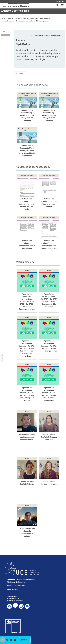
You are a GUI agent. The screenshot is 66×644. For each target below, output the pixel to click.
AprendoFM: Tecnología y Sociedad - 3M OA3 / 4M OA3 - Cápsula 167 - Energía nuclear (49, 346)
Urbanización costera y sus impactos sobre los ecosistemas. (27, 437)
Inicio (4, 19)
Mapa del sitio (12, 596)
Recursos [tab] (19, 74)
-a (2, 360)
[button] (56, 4)
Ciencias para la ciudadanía (25, 21)
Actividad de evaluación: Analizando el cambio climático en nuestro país (27, 204)
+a (2, 356)
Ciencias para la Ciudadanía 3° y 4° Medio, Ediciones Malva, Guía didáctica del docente (27, 151)
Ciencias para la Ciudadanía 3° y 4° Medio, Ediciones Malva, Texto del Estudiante (27, 115)
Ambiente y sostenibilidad (15, 11)
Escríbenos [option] (25, 640)
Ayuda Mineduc (12, 589)
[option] (7, 640)
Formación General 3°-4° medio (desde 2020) (23, 19)
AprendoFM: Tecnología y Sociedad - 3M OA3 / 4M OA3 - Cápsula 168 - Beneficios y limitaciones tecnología (27, 348)
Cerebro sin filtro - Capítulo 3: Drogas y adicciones (49, 437)
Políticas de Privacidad (15, 601)
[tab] (56, 4)
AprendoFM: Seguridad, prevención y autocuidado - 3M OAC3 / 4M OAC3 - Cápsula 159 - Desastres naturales (27, 302)
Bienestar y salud (42, 21)
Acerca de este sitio (14, 598)
